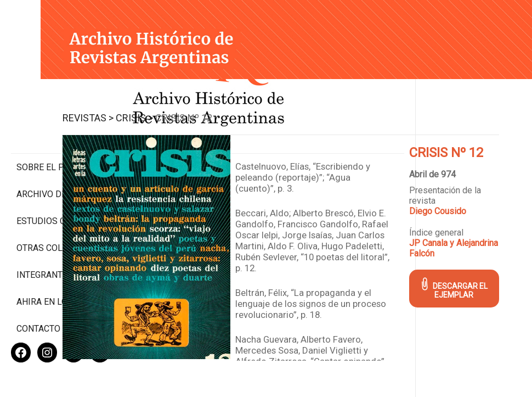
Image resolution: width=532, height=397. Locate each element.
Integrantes (45, 239)
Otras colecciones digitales (60, 207)
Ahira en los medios (62, 266)
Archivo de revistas (62, 148)
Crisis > (231, 102)
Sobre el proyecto (59, 121)
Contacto (38, 293)
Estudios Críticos (57, 175)
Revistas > (185, 102)
